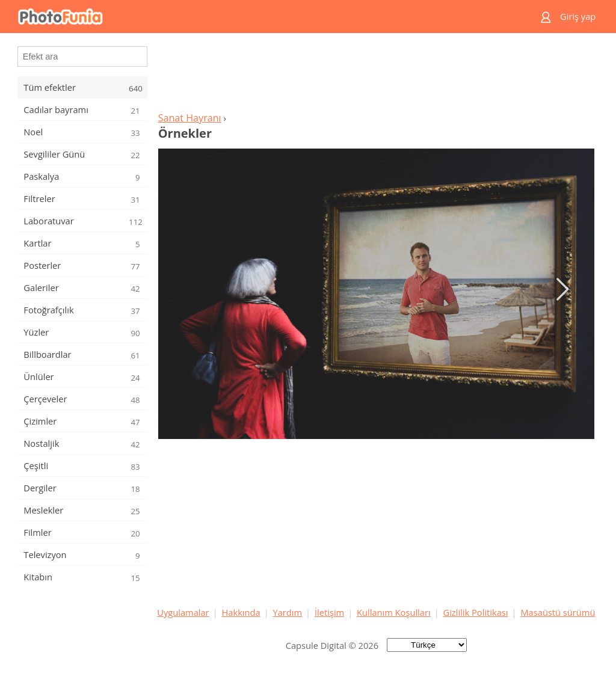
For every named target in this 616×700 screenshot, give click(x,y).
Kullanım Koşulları (394, 612)
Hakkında (241, 612)
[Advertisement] (376, 76)
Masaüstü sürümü (558, 612)
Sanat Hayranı (190, 118)
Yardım (288, 612)
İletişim (329, 612)
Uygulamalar (183, 612)
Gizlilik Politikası (476, 612)
